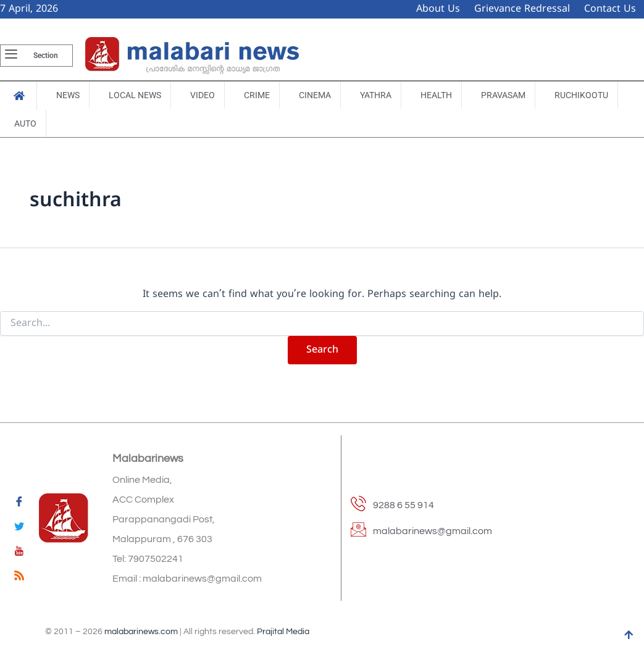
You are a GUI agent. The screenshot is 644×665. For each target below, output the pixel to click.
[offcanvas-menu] (11, 56)
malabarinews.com (141, 632)
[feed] (19, 578)
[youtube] (19, 553)
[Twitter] (19, 529)
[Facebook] (19, 504)
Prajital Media (283, 632)
